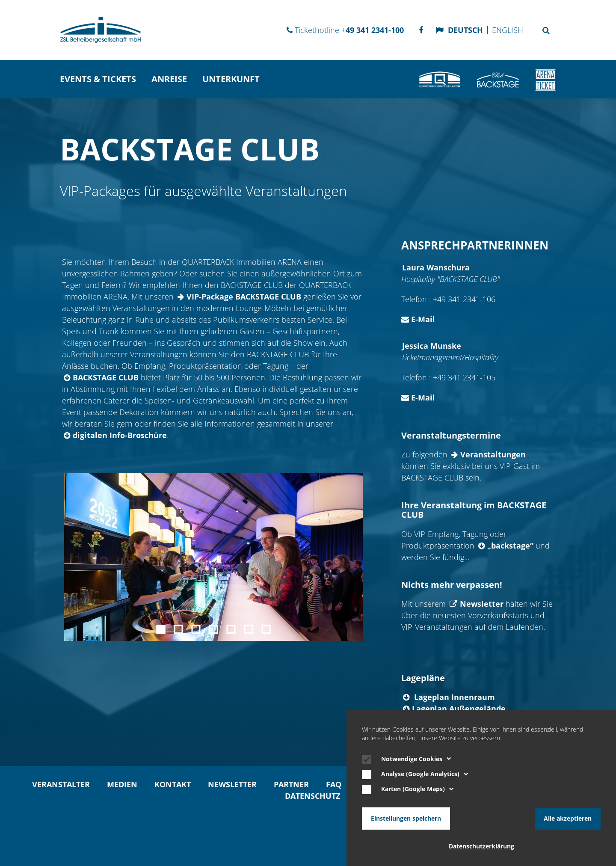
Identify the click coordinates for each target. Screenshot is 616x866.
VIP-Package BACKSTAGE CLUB (244, 297)
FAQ (334, 784)
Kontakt (173, 784)
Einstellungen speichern (406, 819)
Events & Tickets (98, 79)
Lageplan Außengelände (459, 709)
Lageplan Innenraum (453, 697)
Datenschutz (312, 796)
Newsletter (482, 604)
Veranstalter (61, 784)
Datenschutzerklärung (481, 846)
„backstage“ (510, 546)
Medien (122, 784)
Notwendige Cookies (416, 759)
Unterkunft (231, 79)
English (508, 30)
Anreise (169, 79)
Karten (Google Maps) (418, 789)
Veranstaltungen (493, 454)
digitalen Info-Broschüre (120, 435)
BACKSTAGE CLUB (106, 377)
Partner (291, 784)
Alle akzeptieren (568, 819)
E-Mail (418, 319)
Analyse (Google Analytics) (425, 774)
